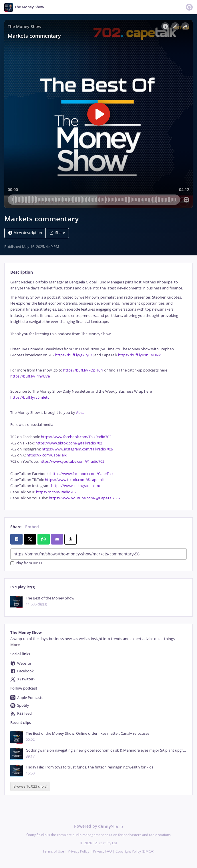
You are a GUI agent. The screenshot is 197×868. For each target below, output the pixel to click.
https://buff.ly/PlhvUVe (30, 376)
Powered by (98, 826)
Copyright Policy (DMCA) (135, 851)
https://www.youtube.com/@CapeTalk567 (85, 498)
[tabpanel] (98, 390)
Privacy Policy (78, 851)
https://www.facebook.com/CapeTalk (82, 474)
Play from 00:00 (26, 563)
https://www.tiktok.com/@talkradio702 (69, 443)
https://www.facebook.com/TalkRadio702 (76, 437)
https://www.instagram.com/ (76, 486)
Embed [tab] (32, 527)
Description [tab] (22, 272)
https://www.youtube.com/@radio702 (72, 461)
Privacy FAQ (102, 851)
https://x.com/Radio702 (56, 492)
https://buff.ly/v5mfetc (30, 397)
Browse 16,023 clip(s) (30, 786)
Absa (80, 413)
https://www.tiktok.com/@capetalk (75, 480)
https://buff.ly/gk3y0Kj (74, 355)
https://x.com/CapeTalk (47, 455)
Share (57, 233)
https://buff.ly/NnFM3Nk (139, 355)
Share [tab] (16, 527)
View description (25, 233)
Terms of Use (53, 851)
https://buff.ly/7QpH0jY (83, 370)
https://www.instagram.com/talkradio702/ (78, 449)
